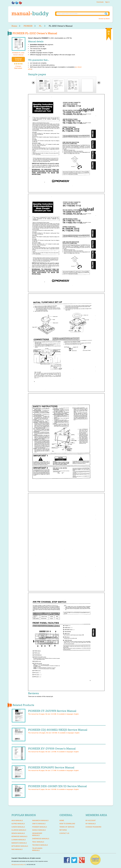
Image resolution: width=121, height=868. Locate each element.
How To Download (67, 824)
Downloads (100, 2)
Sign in (107, 2)
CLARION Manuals (19, 830)
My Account (91, 820)
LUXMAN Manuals (19, 840)
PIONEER (28, 26)
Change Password (93, 827)
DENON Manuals (18, 833)
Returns (63, 830)
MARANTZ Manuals (19, 843)
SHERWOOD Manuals (41, 839)
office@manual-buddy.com (19, 865)
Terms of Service (67, 827)
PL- (41, 26)
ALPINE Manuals (18, 824)
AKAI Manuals (17, 820)
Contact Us (64, 833)
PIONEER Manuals (40, 827)
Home (14, 26)
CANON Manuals (18, 827)
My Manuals (91, 824)
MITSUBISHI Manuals (20, 846)
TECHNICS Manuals (40, 845)
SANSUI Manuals (39, 830)
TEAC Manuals (38, 842)
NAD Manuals (17, 849)
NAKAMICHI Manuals (40, 820)
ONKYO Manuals (39, 824)
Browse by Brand (104, 19)
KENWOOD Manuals (19, 836)
